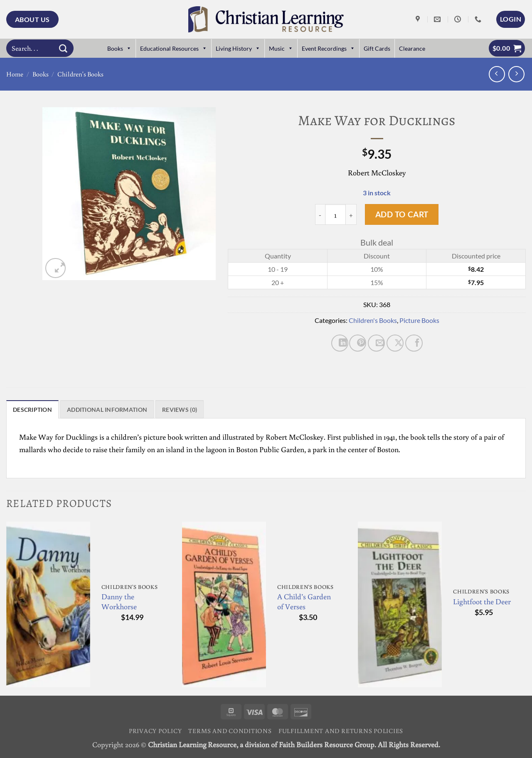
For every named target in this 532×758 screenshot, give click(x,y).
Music (281, 48)
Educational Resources (174, 48)
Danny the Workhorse (119, 603)
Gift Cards (377, 48)
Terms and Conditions (230, 732)
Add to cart (402, 214)
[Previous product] (516, 74)
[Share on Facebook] (414, 343)
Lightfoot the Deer (482, 603)
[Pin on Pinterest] (358, 343)
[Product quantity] (335, 214)
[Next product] (497, 74)
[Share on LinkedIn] (340, 343)
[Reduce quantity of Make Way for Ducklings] (320, 214)
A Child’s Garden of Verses (304, 603)
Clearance (412, 48)
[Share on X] (395, 343)
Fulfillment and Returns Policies (341, 732)
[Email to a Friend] (376, 343)
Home (15, 74)
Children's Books (80, 74)
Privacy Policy (155, 732)
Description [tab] (36, 410)
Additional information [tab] (120, 410)
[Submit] (63, 48)
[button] (511, 19)
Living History (238, 48)
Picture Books (419, 320)
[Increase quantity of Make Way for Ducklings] (351, 214)
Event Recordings (328, 48)
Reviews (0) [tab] (201, 410)
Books (119, 48)
